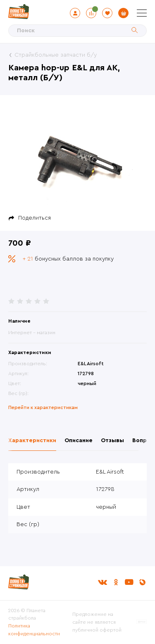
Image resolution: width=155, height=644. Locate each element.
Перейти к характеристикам (43, 407)
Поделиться (35, 218)
